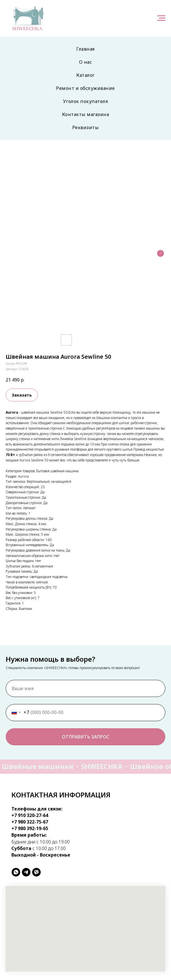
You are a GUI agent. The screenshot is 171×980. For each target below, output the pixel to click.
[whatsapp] (16, 872)
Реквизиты (86, 127)
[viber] (36, 872)
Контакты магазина (86, 114)
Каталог (86, 75)
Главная (86, 49)
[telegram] (26, 872)
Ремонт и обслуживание (86, 88)
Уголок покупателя (86, 101)
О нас (86, 62)
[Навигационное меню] (161, 18)
